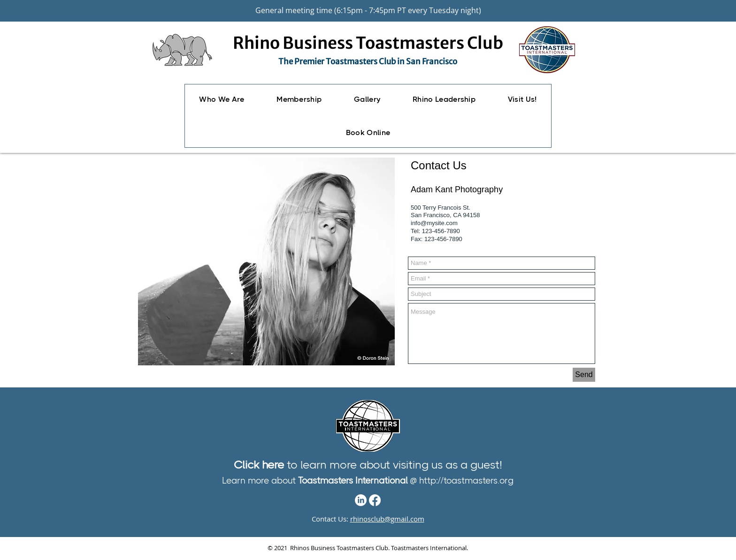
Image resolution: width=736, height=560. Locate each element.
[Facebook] (375, 500)
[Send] (584, 375)
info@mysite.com (434, 223)
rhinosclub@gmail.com (387, 519)
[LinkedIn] (361, 500)
